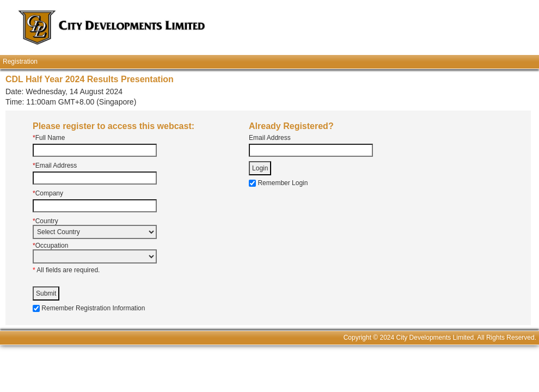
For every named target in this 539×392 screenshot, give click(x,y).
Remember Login (283, 183)
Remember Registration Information (93, 308)
